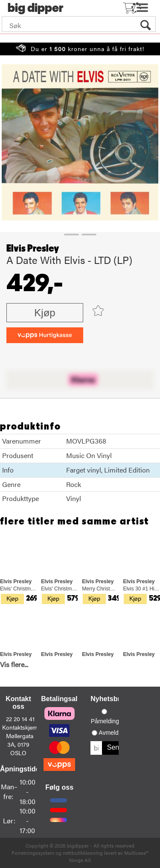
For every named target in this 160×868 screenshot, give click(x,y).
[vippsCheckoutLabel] (45, 335)
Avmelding (112, 733)
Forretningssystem (33, 853)
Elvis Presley (33, 249)
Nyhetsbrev (109, 699)
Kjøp (45, 313)
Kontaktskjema (21, 727)
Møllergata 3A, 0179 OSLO (20, 744)
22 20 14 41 (20, 719)
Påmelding (105, 721)
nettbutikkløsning (83, 853)
